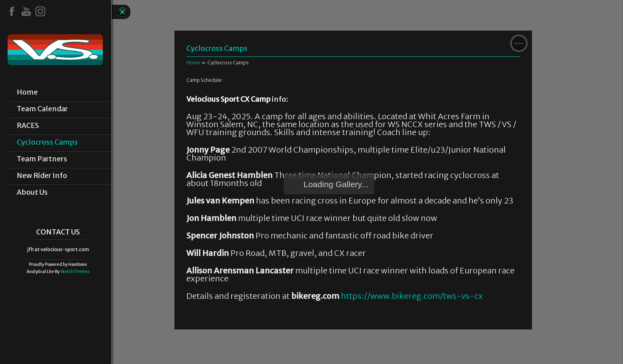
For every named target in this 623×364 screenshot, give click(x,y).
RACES (28, 126)
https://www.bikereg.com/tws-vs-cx (412, 296)
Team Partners (42, 159)
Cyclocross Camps (47, 142)
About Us (32, 192)
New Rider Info (42, 176)
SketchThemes (75, 272)
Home (27, 92)
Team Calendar (42, 109)
